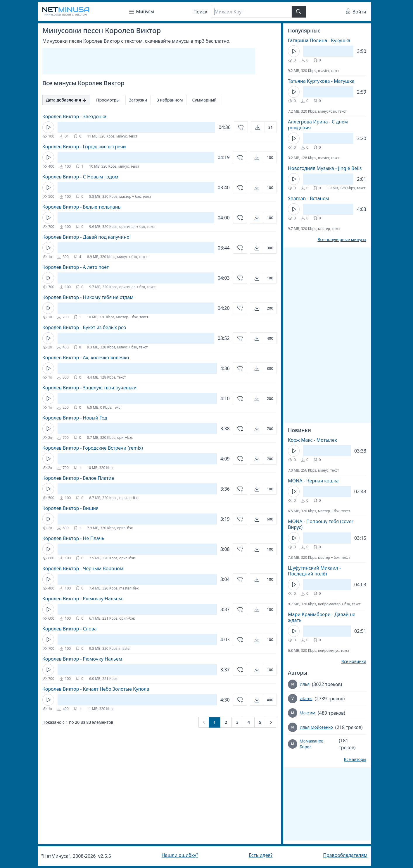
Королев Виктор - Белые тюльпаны (82, 207)
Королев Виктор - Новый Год (75, 418)
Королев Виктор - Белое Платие (78, 478)
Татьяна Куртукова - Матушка (321, 81)
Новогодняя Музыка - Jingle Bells (325, 168)
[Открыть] (264, 127)
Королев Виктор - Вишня (70, 508)
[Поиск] (251, 12)
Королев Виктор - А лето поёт (76, 267)
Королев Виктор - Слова (70, 629)
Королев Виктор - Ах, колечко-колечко (86, 357)
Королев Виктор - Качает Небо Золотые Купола (96, 689)
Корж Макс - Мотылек (312, 440)
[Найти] (299, 12)
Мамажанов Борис (312, 744)
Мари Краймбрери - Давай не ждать (322, 617)
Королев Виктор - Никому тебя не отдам (88, 297)
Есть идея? (261, 855)
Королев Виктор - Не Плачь (73, 538)
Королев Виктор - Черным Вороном (83, 568)
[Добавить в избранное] (241, 127)
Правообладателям (345, 855)
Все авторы (355, 759)
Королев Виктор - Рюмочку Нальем (82, 599)
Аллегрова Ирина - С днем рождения (318, 125)
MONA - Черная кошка (313, 481)
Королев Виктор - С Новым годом (80, 177)
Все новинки (354, 661)
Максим (307, 713)
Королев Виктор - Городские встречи (84, 147)
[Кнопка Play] (48, 127)
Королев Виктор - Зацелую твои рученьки (90, 388)
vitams (306, 698)
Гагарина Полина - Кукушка (319, 40)
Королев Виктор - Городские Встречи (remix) (93, 448)
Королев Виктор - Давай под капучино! (87, 237)
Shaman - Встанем (309, 198)
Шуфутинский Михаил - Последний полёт (314, 571)
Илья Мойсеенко (316, 727)
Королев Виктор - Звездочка (74, 116)
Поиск (201, 12)
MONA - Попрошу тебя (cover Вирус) (321, 524)
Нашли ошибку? (180, 855)
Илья (305, 684)
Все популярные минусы (342, 240)
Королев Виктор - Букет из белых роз (84, 327)
